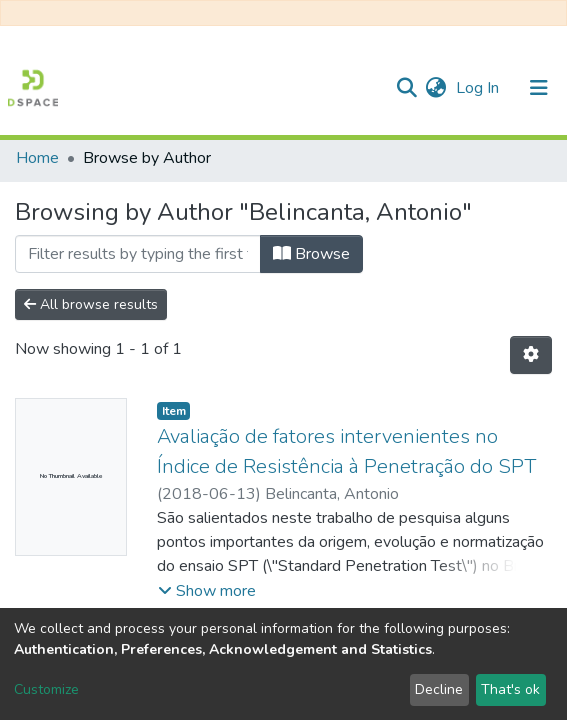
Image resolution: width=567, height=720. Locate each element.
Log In (479, 88)
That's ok (510, 689)
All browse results (91, 304)
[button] (435, 88)
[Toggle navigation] (539, 88)
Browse (311, 254)
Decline (439, 689)
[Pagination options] (531, 355)
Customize (46, 689)
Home (37, 158)
